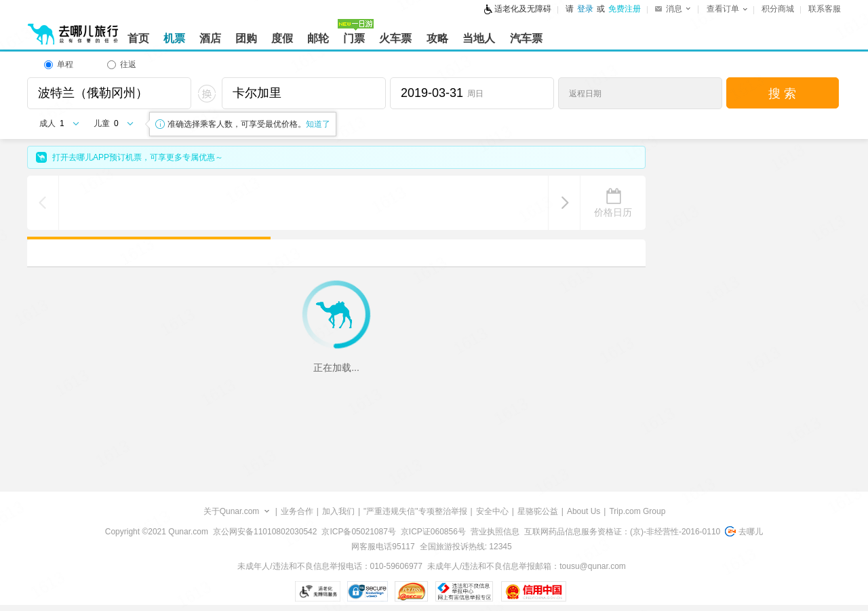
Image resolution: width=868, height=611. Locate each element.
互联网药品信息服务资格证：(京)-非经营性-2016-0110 (622, 532)
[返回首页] (73, 28)
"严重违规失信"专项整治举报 (415, 511)
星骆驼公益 (538, 511)
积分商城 (778, 9)
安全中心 (492, 511)
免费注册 (625, 9)
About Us (584, 511)
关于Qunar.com (232, 511)
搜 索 (782, 94)
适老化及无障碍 (523, 9)
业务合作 (297, 511)
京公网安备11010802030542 (265, 532)
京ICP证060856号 (433, 532)
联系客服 (825, 9)
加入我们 (338, 511)
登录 (585, 9)
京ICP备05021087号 (358, 532)
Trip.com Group (637, 511)
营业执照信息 (495, 532)
